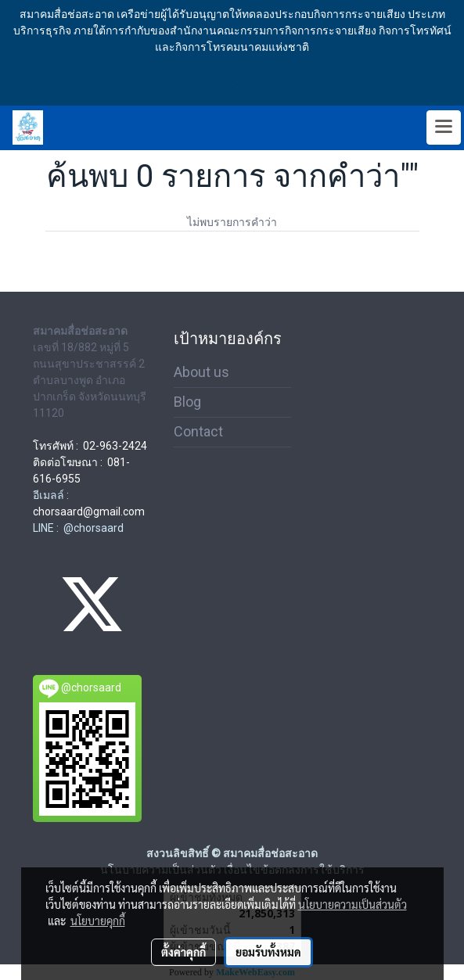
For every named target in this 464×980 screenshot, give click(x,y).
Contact (198, 431)
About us (201, 372)
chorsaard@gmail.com (89, 512)
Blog (187, 402)
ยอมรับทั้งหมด (268, 952)
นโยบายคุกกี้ (98, 921)
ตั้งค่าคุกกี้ (183, 952)
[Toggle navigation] (444, 127)
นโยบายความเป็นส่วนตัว (352, 904)
